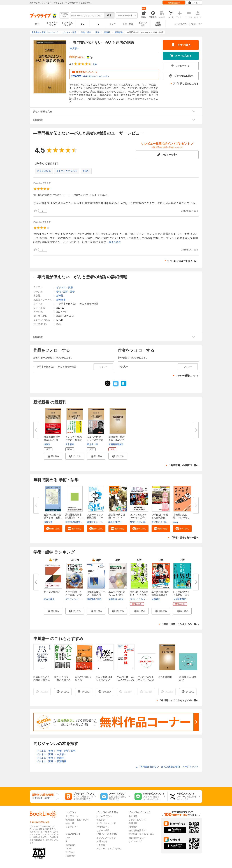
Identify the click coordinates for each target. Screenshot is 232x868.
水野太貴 (48, 522)
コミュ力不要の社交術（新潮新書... (74, 440)
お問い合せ (102, 841)
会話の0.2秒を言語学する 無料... (53, 516)
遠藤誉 (47, 444)
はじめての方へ (181, 24)
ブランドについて (137, 820)
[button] (53, 456)
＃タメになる (44, 171)
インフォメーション (106, 838)
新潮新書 (61, 300)
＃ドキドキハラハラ (67, 171)
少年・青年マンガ (52, 24)
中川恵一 (75, 48)
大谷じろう (157, 522)
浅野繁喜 (91, 599)
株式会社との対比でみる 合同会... (117, 595)
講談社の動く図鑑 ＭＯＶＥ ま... (117, 518)
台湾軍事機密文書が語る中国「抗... (52, 440)
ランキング (71, 827)
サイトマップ (135, 841)
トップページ (72, 816)
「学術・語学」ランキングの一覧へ (180, 624)
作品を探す (102, 820)
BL (83, 24)
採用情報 (133, 823)
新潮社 (60, 296)
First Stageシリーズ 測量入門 (96, 593)
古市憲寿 (70, 444)
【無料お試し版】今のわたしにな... (181, 518)
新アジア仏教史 (52, 592)
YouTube (70, 852)
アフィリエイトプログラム (109, 849)
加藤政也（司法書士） (119, 599)
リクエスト (102, 845)
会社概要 (133, 816)
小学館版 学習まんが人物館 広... (160, 518)
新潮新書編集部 (116, 444)
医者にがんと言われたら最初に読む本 (42, 680)
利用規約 (133, 827)
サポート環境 (103, 831)
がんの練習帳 (165, 677)
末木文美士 (49, 599)
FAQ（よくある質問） (107, 834)
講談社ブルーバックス (98, 522)
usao (175, 522)
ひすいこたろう (138, 599)
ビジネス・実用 (65, 288)
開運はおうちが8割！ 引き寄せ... (139, 593)
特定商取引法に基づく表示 (141, 834)
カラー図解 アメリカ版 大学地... (74, 595)
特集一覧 (70, 823)
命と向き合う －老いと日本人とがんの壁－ (62, 680)
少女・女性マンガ (68, 24)
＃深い (86, 171)
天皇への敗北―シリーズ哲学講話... (95, 440)
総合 (37, 24)
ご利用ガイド (196, 24)
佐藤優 (191, 599)
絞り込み (64, 16)
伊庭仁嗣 (101, 599)
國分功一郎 (92, 444)
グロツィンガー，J (75, 599)
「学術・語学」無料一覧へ (185, 538)
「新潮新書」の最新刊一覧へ (183, 465)
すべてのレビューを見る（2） (183, 261)
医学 (72, 292)
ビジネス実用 (143, 24)
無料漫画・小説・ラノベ (77, 820)
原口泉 (167, 522)
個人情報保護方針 (137, 831)
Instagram (70, 845)
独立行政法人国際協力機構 (143, 522)
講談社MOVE (115, 522)
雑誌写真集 (158, 24)
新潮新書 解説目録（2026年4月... (117, 440)
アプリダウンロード (106, 823)
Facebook (70, 856)
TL (98, 24)
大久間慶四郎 (180, 599)
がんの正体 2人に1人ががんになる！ (126, 680)
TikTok (69, 849)
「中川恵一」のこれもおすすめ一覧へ (179, 700)
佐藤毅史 (156, 599)
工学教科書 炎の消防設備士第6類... (160, 595)
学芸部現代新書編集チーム (78, 522)
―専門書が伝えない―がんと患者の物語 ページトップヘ (167, 767)
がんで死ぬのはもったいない (104, 678)
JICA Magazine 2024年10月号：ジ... (139, 518)
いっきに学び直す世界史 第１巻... (181, 595)
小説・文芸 (128, 24)
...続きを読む (114, 242)
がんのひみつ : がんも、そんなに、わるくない (146, 680)
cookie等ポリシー (137, 838)
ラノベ (113, 24)
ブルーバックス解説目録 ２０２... (95, 518)
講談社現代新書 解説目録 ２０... (75, 516)
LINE (68, 838)
